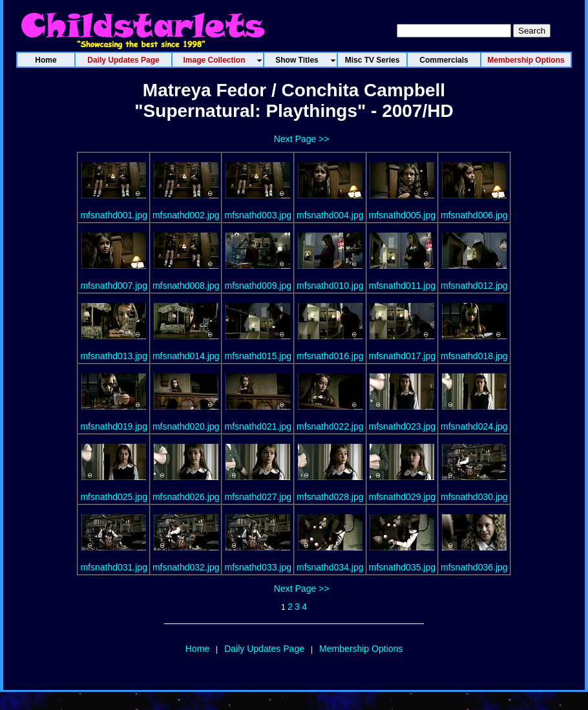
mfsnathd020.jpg (186, 426)
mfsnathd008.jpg (186, 286)
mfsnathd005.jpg (403, 215)
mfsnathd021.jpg (258, 426)
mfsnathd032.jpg (186, 567)
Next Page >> (302, 139)
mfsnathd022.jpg (330, 426)
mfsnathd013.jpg (114, 356)
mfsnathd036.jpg (474, 567)
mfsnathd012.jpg (474, 286)
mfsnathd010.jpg (330, 286)
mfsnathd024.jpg (474, 426)
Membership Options (361, 649)
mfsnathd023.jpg (403, 426)
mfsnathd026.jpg (186, 497)
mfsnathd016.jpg (330, 356)
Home (197, 649)
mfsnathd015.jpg (258, 356)
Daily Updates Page (264, 649)
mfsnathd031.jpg (114, 567)
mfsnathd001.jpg (114, 215)
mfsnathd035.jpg (403, 567)
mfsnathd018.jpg (474, 356)
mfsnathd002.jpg (186, 215)
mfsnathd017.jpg (403, 356)
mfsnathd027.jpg (258, 497)
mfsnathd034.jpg (330, 567)
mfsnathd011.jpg (403, 286)
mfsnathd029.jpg (403, 497)
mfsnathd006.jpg (474, 215)
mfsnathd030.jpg (474, 497)
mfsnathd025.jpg (114, 497)
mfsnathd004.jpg (330, 215)
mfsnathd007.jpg (114, 286)
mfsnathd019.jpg (114, 426)
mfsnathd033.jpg (258, 567)
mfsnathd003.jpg (258, 215)
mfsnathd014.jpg (186, 356)
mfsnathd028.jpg (330, 497)
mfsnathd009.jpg (258, 286)
